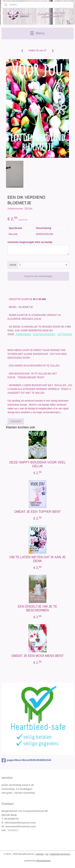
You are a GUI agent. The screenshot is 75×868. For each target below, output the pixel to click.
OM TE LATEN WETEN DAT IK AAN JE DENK (38, 559)
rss (47, 854)
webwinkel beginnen (60, 854)
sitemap (40, 854)
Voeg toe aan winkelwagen (38, 276)
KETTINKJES (65, 334)
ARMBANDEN (23, 334)
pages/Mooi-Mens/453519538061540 (26, 760)
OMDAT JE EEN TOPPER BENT (38, 511)
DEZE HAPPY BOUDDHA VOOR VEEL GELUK (38, 464)
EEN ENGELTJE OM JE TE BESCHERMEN (37, 608)
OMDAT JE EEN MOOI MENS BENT (38, 656)
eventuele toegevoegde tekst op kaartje (30, 242)
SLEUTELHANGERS (44, 334)
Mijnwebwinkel (43, 861)
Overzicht (16, 421)
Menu (37, 33)
